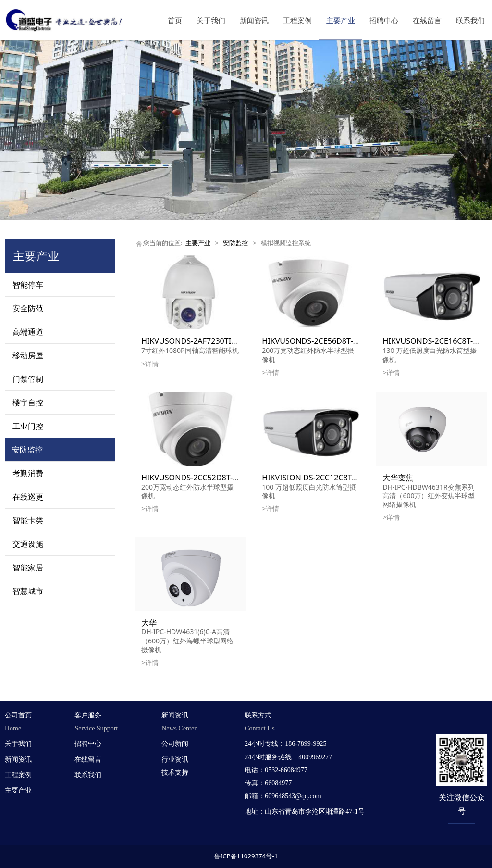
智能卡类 (28, 520)
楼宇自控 (28, 403)
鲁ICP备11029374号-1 (246, 856)
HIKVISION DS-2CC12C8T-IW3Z (317, 478)
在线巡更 (28, 497)
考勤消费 (28, 473)
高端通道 (28, 332)
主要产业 (341, 20)
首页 (175, 20)
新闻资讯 (254, 20)
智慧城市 (28, 591)
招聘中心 (384, 20)
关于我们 (211, 20)
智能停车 (28, 285)
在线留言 (427, 20)
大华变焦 (398, 478)
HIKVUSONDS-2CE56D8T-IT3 (313, 341)
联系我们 (470, 20)
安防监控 (27, 450)
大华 (149, 623)
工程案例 (297, 20)
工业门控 (28, 426)
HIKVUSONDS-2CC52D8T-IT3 (193, 478)
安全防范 (28, 308)
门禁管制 (28, 379)
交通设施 (28, 544)
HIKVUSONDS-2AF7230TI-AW (193, 341)
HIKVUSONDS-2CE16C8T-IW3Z (437, 341)
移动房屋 (28, 355)
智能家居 (28, 567)
